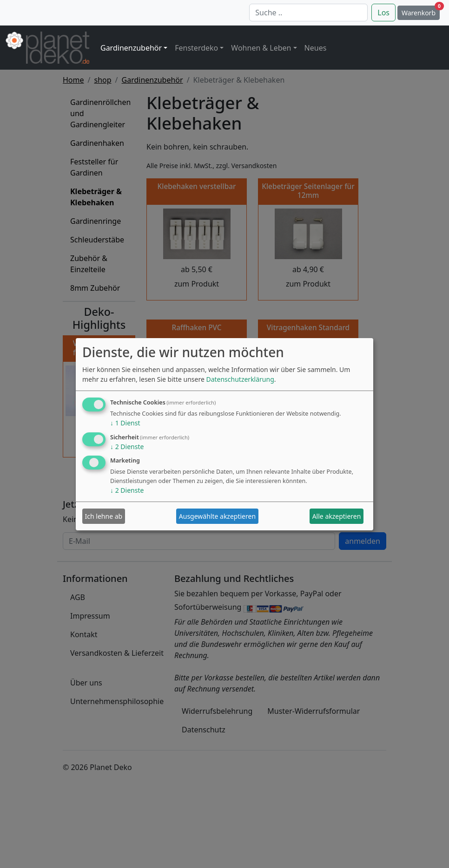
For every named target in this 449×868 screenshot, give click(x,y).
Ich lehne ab (104, 516)
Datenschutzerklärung (240, 379)
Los (383, 13)
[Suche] (308, 13)
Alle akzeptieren (337, 516)
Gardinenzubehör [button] (131, 48)
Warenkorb (421, 11)
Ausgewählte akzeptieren (217, 516)
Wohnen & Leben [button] (261, 48)
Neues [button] (316, 48)
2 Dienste (127, 447)
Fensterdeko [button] (196, 48)
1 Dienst (125, 423)
